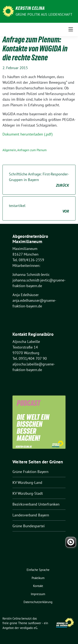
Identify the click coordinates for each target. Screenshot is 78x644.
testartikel (39, 209)
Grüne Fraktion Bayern (30, 472)
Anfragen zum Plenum (32, 150)
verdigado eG (28, 628)
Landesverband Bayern (31, 515)
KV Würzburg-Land (27, 482)
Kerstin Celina (30, 9)
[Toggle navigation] (71, 29)
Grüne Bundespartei (29, 526)
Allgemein (9, 150)
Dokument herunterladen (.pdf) (28, 134)
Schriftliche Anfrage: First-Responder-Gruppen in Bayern (39, 180)
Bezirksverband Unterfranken (36, 504)
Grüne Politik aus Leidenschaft (44, 14)
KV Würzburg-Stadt (28, 493)
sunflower (35, 623)
